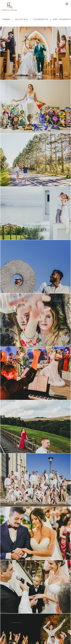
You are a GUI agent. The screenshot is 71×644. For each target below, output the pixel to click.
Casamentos (41, 19)
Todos (6, 19)
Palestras (22, 19)
